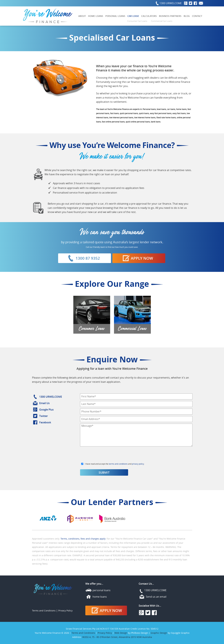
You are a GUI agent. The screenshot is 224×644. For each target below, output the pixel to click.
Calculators (149, 16)
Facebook (45, 422)
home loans (100, 597)
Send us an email (156, 597)
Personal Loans (115, 16)
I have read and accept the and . (115, 464)
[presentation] (104, 455)
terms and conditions (118, 464)
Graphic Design (159, 633)
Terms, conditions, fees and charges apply (83, 539)
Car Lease (133, 16)
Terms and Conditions (44, 611)
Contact (197, 16)
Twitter (44, 416)
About (82, 16)
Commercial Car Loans (162, 21)
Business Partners (170, 16)
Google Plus (46, 410)
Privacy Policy (65, 611)
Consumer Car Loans (137, 21)
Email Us (44, 403)
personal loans (102, 590)
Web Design (121, 633)
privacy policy (138, 464)
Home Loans (96, 16)
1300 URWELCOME (171, 3)
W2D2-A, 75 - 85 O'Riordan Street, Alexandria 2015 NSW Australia (117, 637)
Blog (187, 16)
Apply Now (137, 258)
